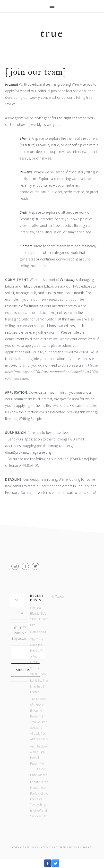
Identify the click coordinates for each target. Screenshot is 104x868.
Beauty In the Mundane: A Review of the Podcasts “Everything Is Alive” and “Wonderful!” (39, 799)
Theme (25, 138)
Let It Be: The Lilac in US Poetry (39, 686)
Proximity (13, 84)
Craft (24, 212)
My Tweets (57, 596)
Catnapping (38, 632)
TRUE (26, 286)
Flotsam (26, 246)
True (52, 34)
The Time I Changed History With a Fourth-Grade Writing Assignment (38, 656)
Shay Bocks (83, 847)
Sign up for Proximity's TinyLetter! (19, 633)
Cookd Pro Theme (55, 847)
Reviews (26, 172)
